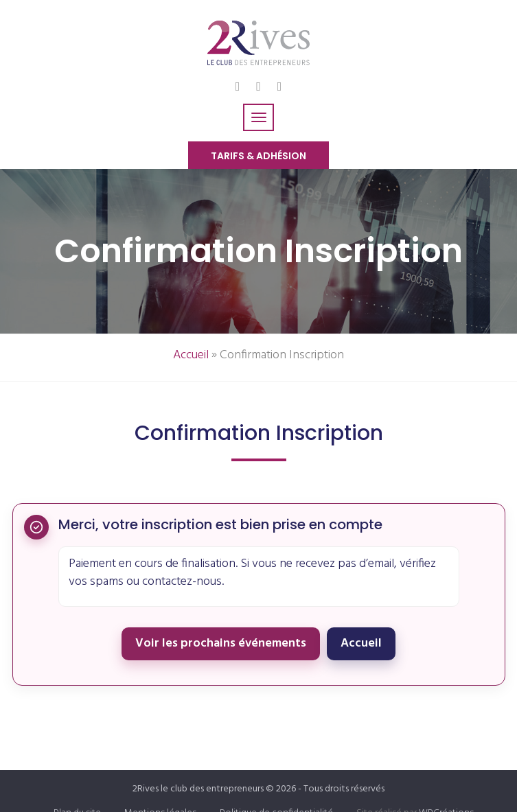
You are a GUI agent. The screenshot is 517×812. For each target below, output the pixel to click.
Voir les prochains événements (221, 643)
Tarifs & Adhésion (258, 156)
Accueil (191, 355)
